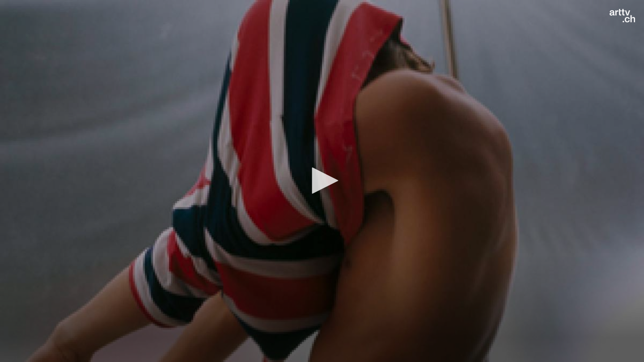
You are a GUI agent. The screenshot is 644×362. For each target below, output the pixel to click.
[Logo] (622, 16)
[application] (322, 181)
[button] (322, 181)
